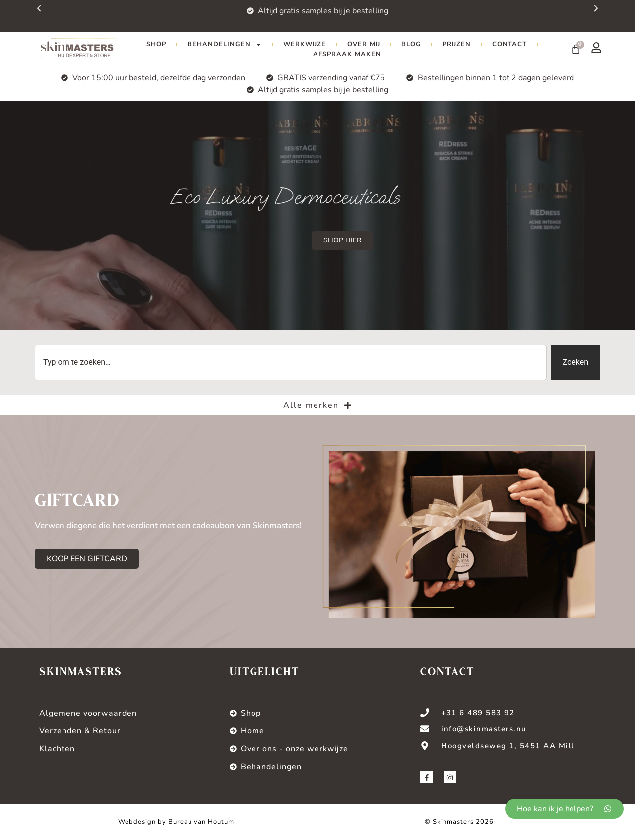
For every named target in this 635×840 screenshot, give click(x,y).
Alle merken (317, 405)
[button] (614, 14)
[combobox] (291, 362)
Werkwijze (305, 44)
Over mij (364, 44)
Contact (509, 44)
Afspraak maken (347, 54)
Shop (156, 44)
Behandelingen (225, 44)
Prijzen (457, 44)
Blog (411, 44)
